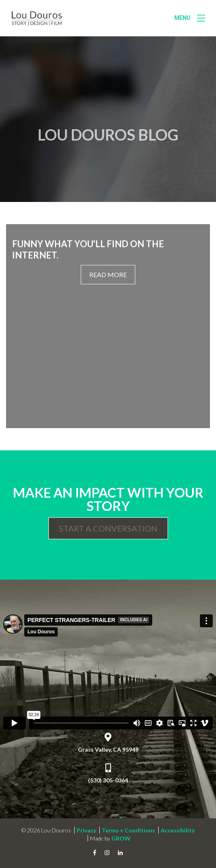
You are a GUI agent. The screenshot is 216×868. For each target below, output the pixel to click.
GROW (121, 838)
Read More (108, 274)
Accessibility (178, 830)
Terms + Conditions (128, 830)
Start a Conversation (108, 528)
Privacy (86, 830)
